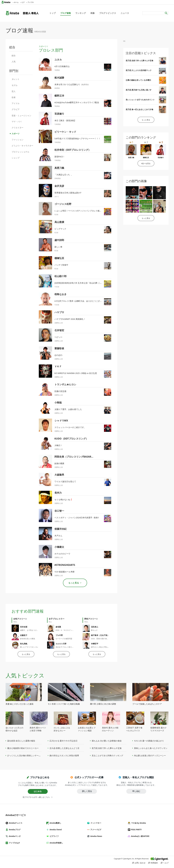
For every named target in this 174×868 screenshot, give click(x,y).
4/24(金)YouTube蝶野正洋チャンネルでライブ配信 (77, 102)
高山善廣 (59, 222)
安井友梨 (24, 627)
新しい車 (58, 247)
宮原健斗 (59, 114)
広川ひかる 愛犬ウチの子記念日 (63, 741)
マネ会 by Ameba (138, 823)
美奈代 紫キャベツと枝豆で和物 (38, 729)
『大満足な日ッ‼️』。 (64, 175)
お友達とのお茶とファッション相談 (87, 729)
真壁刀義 (59, 168)
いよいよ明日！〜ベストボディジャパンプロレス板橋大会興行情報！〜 (86, 211)
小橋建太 (59, 547)
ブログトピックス (108, 13)
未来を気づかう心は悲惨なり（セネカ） (72, 84)
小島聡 (58, 402)
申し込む (136, 791)
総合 (14, 56)
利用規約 (154, 863)
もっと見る (26, 654)
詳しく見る (87, 791)
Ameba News (96, 836)
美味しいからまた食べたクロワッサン (151, 748)
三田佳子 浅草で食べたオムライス (134, 729)
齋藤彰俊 (59, 348)
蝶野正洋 (59, 96)
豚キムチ (94, 630)
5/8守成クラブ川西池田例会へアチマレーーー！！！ (78, 139)
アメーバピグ (95, 830)
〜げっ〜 (58, 337)
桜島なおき (61, 294)
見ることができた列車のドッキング (107, 755)
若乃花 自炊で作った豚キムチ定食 (140, 61)
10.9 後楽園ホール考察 (65, 572)
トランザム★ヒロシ (65, 384)
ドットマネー (95, 823)
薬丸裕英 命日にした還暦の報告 (21, 741)
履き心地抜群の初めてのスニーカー (23, 748)
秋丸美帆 (24, 644)
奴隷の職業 (59, 463)
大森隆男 (59, 475)
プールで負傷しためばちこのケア (147, 704)
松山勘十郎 (61, 276)
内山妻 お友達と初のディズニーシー (150, 755)
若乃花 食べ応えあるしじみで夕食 (140, 109)
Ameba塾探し (55, 823)
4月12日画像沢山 (62, 66)
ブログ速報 (65, 13)
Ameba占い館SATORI (140, 836)
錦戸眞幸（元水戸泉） (100, 635)
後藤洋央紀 (61, 529)
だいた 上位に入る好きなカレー (62, 729)
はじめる (38, 791)
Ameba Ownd (55, 830)
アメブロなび (14, 843)
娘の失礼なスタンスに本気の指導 (64, 755)
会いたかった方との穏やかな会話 (14, 729)
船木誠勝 (59, 78)
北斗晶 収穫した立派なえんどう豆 (64, 748)
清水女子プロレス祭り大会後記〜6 (68, 647)
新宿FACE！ (60, 157)
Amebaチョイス (15, 823)
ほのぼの (58, 355)
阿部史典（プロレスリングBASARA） (75, 457)
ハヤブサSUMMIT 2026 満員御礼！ (70, 319)
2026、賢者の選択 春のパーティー (104, 639)
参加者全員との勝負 (28, 639)
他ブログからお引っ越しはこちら (36, 797)
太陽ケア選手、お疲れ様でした (68, 409)
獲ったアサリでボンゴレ (29, 647)
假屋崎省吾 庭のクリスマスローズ (158, 729)
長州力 (58, 493)
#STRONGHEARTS (65, 565)
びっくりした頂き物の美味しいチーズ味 (25, 755)
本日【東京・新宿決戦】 (65, 120)
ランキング (81, 13)
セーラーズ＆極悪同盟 (64, 639)
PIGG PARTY (136, 830)
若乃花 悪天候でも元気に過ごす (139, 90)
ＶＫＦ (58, 366)
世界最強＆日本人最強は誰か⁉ (68, 193)
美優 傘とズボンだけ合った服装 (20, 704)
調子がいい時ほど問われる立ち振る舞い (106, 647)
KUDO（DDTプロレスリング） (71, 439)
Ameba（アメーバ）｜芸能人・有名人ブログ (22, 13)
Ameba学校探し (56, 843)
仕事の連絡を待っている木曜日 (138, 80)
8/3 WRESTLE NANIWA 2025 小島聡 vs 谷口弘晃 (76, 373)
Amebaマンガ (14, 836)
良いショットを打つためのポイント (140, 100)
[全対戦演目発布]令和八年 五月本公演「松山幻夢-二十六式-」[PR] (83, 283)
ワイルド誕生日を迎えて (65, 481)
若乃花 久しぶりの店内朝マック (139, 70)
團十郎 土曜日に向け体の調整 (103, 704)
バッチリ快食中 (61, 265)
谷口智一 (59, 511)
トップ (53, 13)
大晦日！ (58, 445)
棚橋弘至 (59, 258)
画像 (93, 13)
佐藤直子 (24, 635)
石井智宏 (59, 330)
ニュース (125, 13)
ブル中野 (59, 635)
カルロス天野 (61, 644)
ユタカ (58, 60)
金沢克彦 (59, 186)
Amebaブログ (14, 830)
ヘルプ (166, 863)
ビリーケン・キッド (65, 132)
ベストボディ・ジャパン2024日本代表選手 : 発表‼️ (77, 518)
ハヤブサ (59, 312)
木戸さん (58, 536)
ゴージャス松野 (63, 204)
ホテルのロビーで (62, 554)
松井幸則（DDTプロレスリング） (73, 150)
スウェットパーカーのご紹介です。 (70, 427)
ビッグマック (60, 229)
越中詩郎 (59, 240)
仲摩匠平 (95, 644)
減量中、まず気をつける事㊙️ (31, 630)
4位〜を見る (146, 163)
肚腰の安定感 (60, 391)
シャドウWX (61, 421)
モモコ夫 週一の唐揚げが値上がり (149, 741)
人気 (14, 62)
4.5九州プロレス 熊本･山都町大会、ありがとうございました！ (82, 301)
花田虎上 (95, 627)
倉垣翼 (58, 627)
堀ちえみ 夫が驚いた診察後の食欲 (107, 741)
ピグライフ (54, 836)
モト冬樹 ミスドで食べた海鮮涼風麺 (64, 704)
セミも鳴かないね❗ (64, 500)
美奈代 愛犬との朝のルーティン (110, 729)
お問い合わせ (140, 863)
